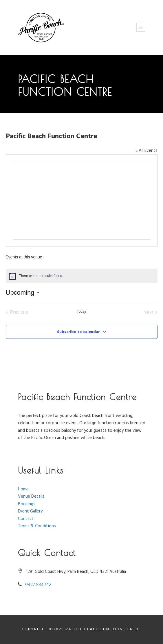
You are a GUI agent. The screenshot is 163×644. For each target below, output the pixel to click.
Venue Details (31, 497)
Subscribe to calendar (78, 332)
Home (23, 489)
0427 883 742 (38, 585)
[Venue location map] (82, 201)
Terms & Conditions (37, 526)
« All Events (146, 151)
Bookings (27, 504)
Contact (26, 519)
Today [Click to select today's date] (81, 312)
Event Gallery (30, 511)
